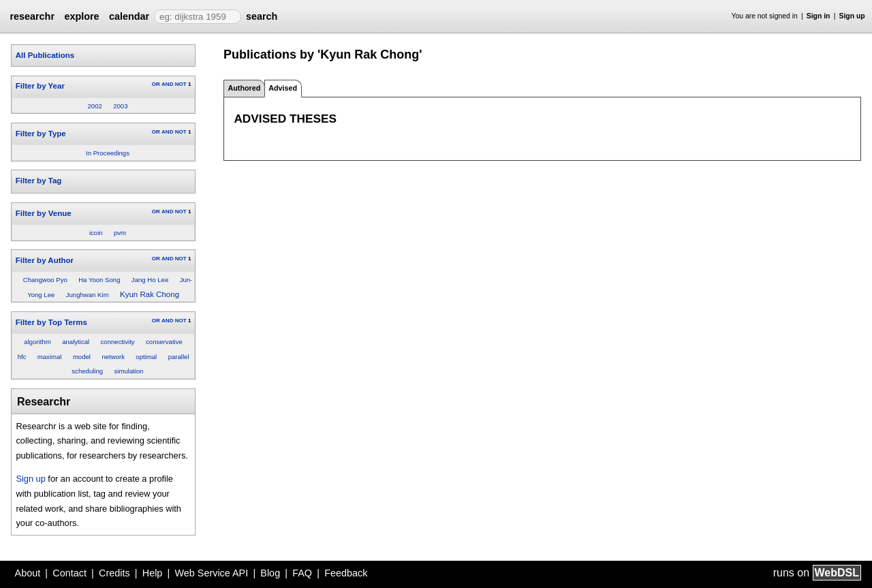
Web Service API (211, 573)
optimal (146, 357)
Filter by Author (45, 260)
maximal (50, 357)
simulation (129, 371)
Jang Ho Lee (150, 280)
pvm (120, 233)
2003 (120, 106)
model (82, 357)
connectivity (118, 342)
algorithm (37, 342)
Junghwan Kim (88, 295)
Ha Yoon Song (99, 280)
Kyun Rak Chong (150, 294)
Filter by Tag (39, 181)
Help (153, 573)
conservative (164, 342)
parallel (179, 357)
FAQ (302, 573)
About (28, 573)
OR (156, 84)
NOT (181, 84)
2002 (94, 106)
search (262, 16)
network (113, 357)
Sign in (819, 16)
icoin (96, 233)
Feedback (346, 573)
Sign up (852, 16)
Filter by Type (41, 134)
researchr (32, 16)
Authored (244, 88)
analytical (76, 342)
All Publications (45, 55)
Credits (114, 573)
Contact (69, 573)
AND (167, 84)
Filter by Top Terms (51, 322)
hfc (22, 357)
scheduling (87, 371)
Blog (270, 573)
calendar (129, 16)
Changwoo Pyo (45, 280)
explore (81, 16)
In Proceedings (108, 153)
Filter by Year (40, 86)
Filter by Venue (44, 213)
